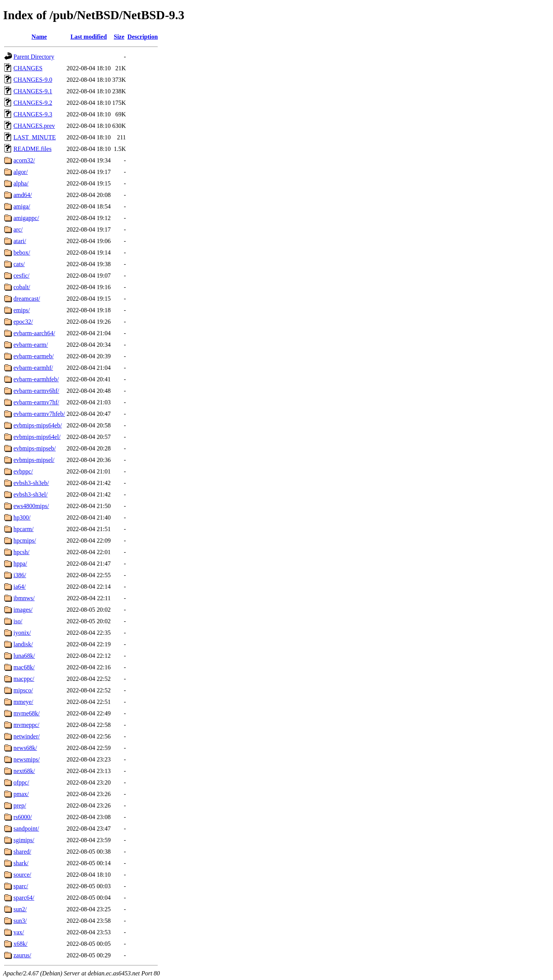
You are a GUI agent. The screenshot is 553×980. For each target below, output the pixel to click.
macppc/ (24, 679)
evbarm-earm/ (31, 345)
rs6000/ (23, 817)
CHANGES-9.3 (33, 114)
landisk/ (23, 644)
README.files (32, 149)
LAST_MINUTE (35, 137)
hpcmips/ (25, 540)
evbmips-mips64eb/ (38, 425)
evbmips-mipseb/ (35, 448)
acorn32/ (24, 160)
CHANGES (28, 68)
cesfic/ (22, 276)
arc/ (18, 229)
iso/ (18, 621)
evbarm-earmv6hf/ (36, 391)
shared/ (22, 852)
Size (119, 37)
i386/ (20, 575)
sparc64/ (24, 898)
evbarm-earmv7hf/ (36, 402)
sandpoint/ (26, 829)
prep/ (20, 805)
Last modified (89, 37)
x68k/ (20, 944)
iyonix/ (22, 633)
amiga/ (22, 206)
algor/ (21, 172)
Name (39, 37)
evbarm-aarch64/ (34, 333)
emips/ (22, 310)
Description (143, 37)
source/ (22, 875)
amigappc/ (26, 218)
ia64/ (20, 587)
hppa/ (20, 564)
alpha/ (21, 183)
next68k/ (24, 771)
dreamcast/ (27, 299)
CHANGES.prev (34, 126)
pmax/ (21, 794)
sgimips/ (24, 840)
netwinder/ (26, 736)
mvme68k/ (26, 713)
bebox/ (22, 252)
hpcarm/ (23, 529)
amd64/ (23, 195)
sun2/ (20, 909)
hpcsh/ (22, 552)
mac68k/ (24, 667)
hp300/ (22, 517)
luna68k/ (24, 656)
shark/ (21, 863)
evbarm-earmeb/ (34, 356)
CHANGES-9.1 (33, 91)
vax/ (19, 932)
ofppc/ (21, 782)
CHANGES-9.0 (33, 80)
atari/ (20, 241)
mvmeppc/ (26, 725)
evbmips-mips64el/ (37, 437)
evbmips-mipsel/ (34, 460)
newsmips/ (26, 759)
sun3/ (20, 921)
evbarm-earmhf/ (33, 368)
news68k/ (25, 748)
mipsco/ (23, 690)
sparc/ (21, 886)
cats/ (19, 264)
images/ (23, 610)
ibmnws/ (24, 598)
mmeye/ (23, 702)
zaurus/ (22, 955)
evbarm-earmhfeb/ (36, 379)
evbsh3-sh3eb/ (31, 483)
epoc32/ (23, 322)
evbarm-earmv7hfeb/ (39, 414)
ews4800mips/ (31, 506)
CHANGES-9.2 (33, 103)
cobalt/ (22, 287)
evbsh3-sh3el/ (31, 494)
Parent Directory (34, 57)
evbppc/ (23, 471)
